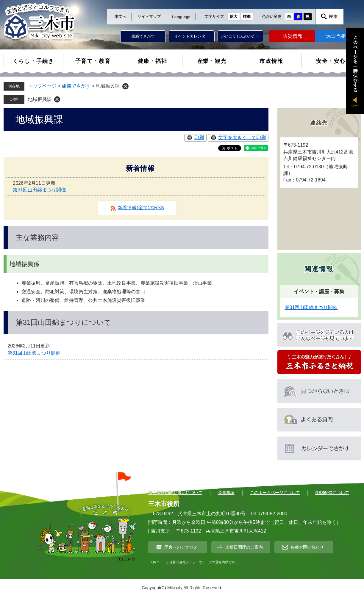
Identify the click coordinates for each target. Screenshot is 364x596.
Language (181, 17)
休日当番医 (339, 36)
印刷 (199, 138)
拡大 (234, 17)
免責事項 (226, 493)
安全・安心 (331, 61)
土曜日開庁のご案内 (244, 547)
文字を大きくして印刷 (242, 138)
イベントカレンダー (192, 36)
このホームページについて (275, 493)
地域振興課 (40, 99)
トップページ (42, 86)
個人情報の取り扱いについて (175, 493)
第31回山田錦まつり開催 (39, 190)
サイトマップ (149, 17)
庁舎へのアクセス (181, 547)
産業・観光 (212, 61)
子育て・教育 (93, 61)
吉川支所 (160, 531)
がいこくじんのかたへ (240, 36)
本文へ (120, 17)
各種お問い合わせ (307, 547)
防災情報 (293, 36)
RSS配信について (332, 493)
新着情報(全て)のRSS (141, 208)
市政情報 (271, 61)
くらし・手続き (33, 61)
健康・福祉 (153, 61)
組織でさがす (143, 36)
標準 (247, 17)
